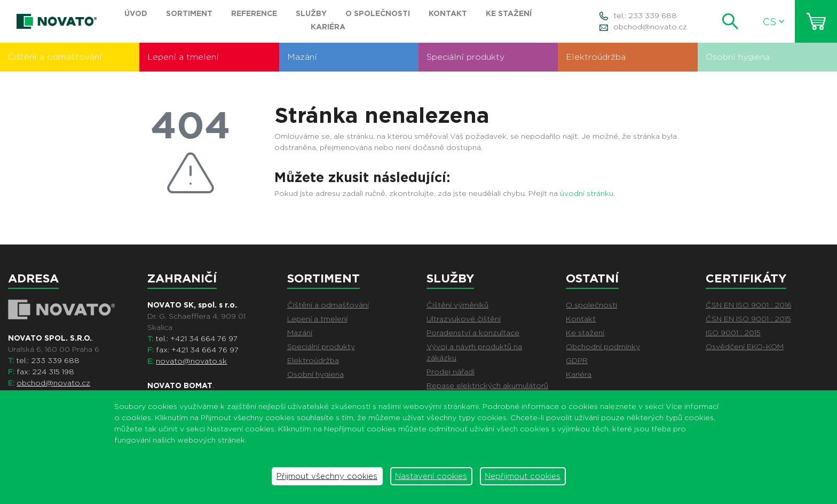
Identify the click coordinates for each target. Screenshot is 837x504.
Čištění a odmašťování (55, 57)
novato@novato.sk (191, 361)
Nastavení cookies (431, 476)
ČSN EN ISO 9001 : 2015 (748, 319)
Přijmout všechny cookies (327, 476)
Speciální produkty (465, 57)
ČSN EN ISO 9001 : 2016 (749, 305)
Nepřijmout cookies (523, 476)
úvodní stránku (587, 193)
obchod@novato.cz (650, 27)
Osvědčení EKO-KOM (745, 346)
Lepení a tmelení (183, 57)
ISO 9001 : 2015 (733, 333)
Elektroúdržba (596, 57)
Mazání (302, 57)
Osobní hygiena (738, 57)
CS (773, 22)
